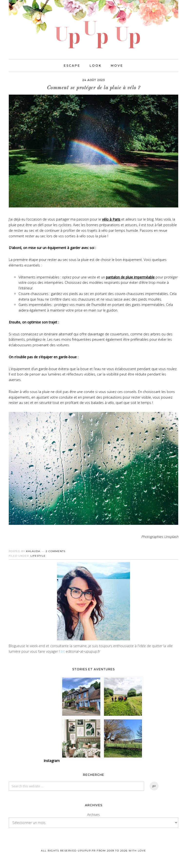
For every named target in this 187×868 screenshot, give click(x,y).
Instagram (52, 761)
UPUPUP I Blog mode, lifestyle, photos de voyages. (93, 24)
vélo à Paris (111, 220)
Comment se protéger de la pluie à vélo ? (93, 88)
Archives (93, 815)
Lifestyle (38, 556)
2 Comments (56, 552)
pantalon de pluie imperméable (130, 278)
